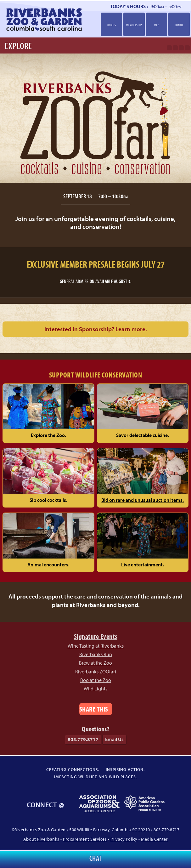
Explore (18, 46)
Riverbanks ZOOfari (96, 672)
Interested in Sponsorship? (95, 329)
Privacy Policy (124, 839)
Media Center (154, 839)
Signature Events (96, 636)
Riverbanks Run (96, 654)
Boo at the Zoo (96, 680)
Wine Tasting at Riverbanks (96, 646)
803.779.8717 (83, 739)
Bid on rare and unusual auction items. (143, 500)
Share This (94, 709)
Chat (96, 858)
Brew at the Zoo (95, 663)
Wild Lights (95, 689)
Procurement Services (85, 839)
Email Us (114, 739)
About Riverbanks (41, 839)
